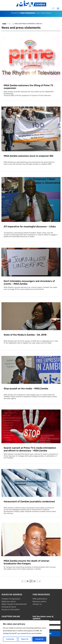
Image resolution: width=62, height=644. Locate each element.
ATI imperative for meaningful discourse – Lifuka (30, 227)
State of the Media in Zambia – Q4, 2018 (25, 335)
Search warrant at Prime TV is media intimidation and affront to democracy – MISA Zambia (30, 449)
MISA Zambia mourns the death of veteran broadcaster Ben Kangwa (26, 562)
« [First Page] (22, 581)
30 (34, 581)
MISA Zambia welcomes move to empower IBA (29, 156)
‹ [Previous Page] (25, 581)
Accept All (39, 639)
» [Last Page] (40, 581)
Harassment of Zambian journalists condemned (29, 501)
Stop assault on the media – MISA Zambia (26, 389)
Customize (10, 639)
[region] (25, 632)
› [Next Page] (37, 581)
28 (28, 581)
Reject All (25, 639)
